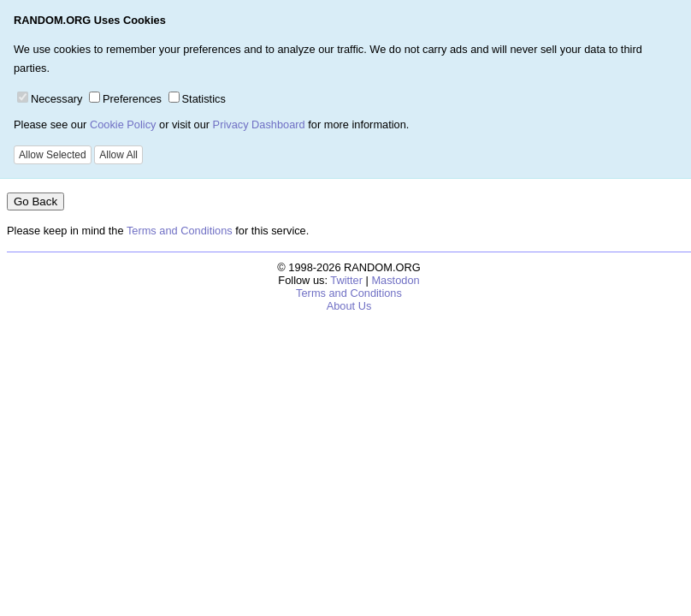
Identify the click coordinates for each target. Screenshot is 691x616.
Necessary (50, 99)
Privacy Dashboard (259, 124)
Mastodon (395, 280)
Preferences (125, 99)
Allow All (118, 155)
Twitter (346, 280)
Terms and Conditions (180, 231)
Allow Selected (53, 155)
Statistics (197, 99)
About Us (349, 306)
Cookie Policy (123, 124)
